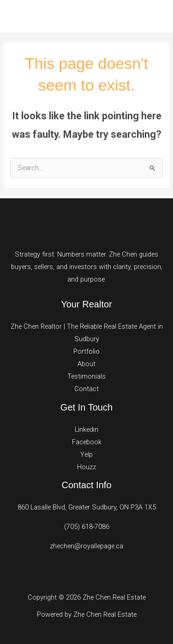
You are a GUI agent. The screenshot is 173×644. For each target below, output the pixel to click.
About (86, 364)
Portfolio (86, 351)
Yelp (86, 454)
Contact (86, 389)
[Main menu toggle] (154, 16)
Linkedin (86, 429)
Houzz (86, 467)
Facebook (87, 442)
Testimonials (86, 376)
